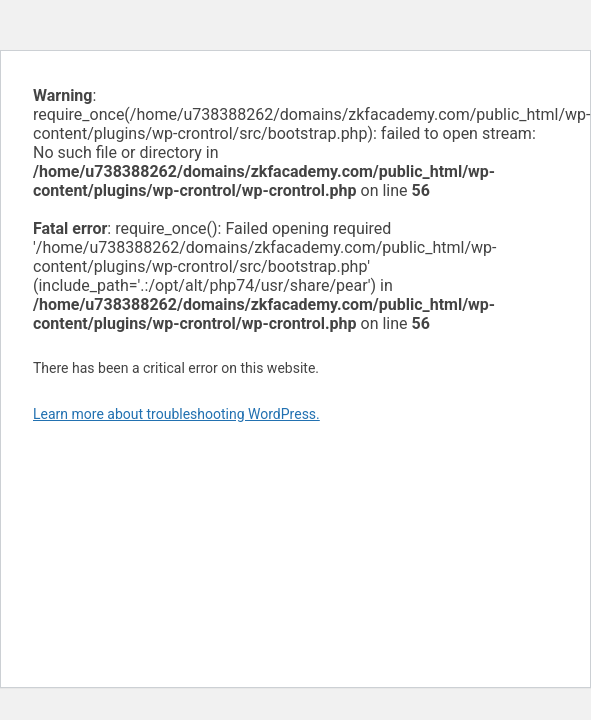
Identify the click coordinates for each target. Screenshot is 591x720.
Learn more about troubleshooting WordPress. (176, 414)
